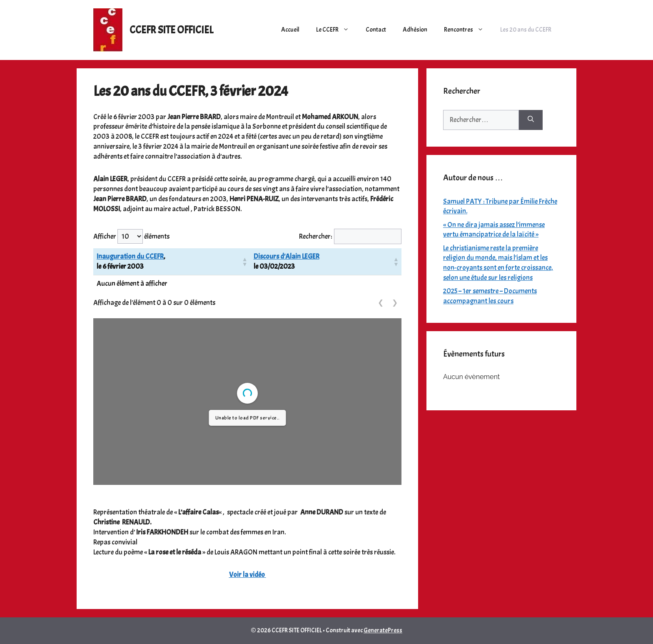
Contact (376, 30)
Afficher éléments (131, 236)
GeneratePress (383, 630)
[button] (244, 262)
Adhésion (415, 30)
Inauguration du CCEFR (130, 256)
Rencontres (468, 30)
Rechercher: (315, 236)
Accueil (290, 30)
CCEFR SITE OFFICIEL (171, 30)
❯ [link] (395, 303)
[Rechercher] (531, 120)
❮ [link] (381, 303)
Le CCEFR (337, 30)
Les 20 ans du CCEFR (526, 30)
